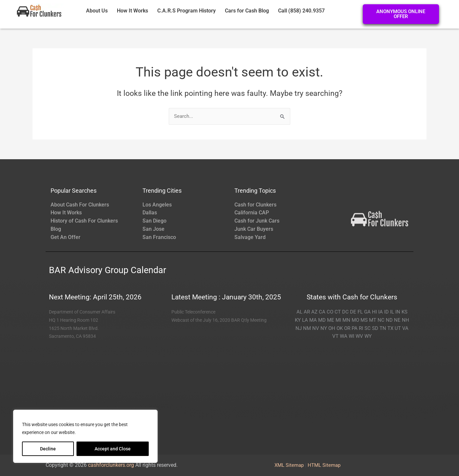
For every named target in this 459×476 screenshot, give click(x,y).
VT (335, 336)
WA (344, 336)
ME (331, 320)
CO (330, 312)
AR (307, 312)
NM (307, 328)
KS (404, 312)
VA (405, 328)
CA (322, 312)
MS (364, 320)
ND (389, 320)
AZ (314, 312)
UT (398, 328)
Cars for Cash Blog (247, 11)
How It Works (132, 11)
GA (367, 312)
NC (381, 320)
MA (313, 320)
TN (383, 328)
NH (405, 320)
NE (397, 320)
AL (299, 312)
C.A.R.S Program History (186, 11)
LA (305, 320)
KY (298, 320)
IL (392, 312)
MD (322, 320)
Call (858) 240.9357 (301, 11)
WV (359, 336)
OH (332, 328)
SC (368, 328)
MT (373, 320)
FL (360, 312)
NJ (299, 328)
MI (338, 320)
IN (398, 312)
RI (361, 328)
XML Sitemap (289, 465)
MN (346, 320)
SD (375, 328)
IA (381, 312)
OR (347, 328)
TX (390, 328)
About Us (97, 11)
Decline (48, 449)
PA (355, 328)
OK (340, 328)
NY (324, 328)
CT (338, 312)
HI (374, 312)
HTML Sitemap (324, 465)
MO (355, 320)
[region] (85, 436)
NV (316, 328)
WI (351, 336)
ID (386, 312)
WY (368, 336)
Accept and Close (113, 449)
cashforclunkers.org (111, 465)
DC (345, 312)
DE (353, 312)
